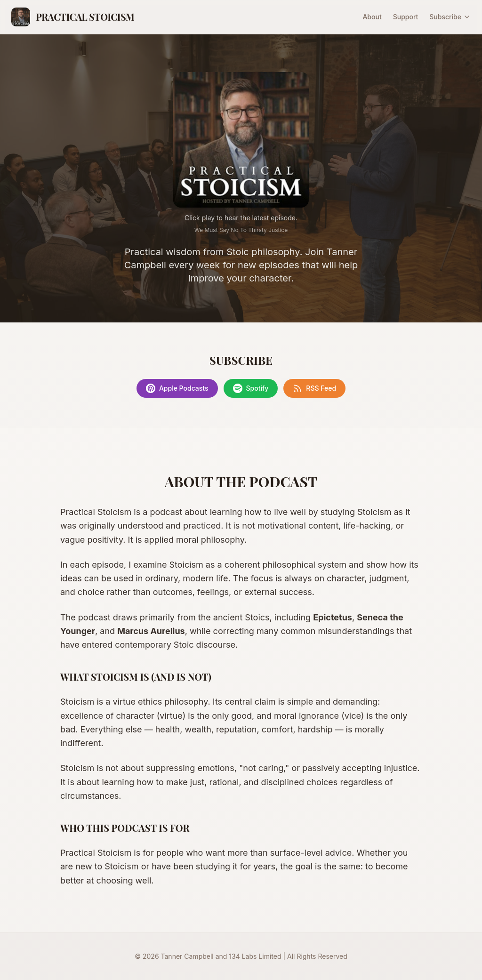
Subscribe (450, 17)
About (372, 17)
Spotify (251, 388)
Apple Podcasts (177, 388)
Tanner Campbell (187, 956)
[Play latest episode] (241, 140)
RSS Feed (314, 388)
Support (406, 17)
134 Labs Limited (255, 956)
